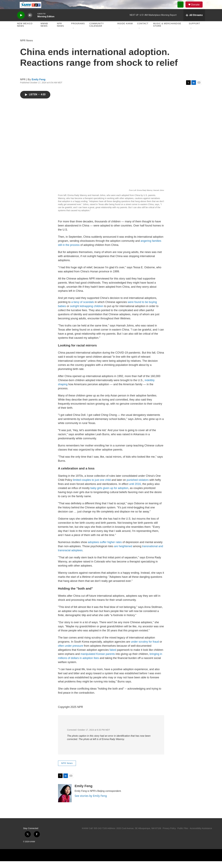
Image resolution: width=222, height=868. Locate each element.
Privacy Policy (169, 835)
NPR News (60, 32)
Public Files (183, 835)
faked (113, 657)
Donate (197, 8)
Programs (78, 30)
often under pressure (71, 653)
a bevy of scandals (83, 309)
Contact (143, 30)
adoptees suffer (97, 549)
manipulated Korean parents (98, 661)
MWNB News (44, 32)
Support (194, 30)
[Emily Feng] (65, 800)
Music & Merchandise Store (167, 32)
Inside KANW (125, 30)
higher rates (114, 549)
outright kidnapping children (87, 313)
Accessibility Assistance (201, 835)
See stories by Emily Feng (91, 803)
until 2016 (135, 491)
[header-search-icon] (182, 8)
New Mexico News (25, 32)
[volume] (30, 22)
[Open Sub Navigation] (73, 35)
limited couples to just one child (92, 487)
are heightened (123, 553)
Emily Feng (39, 86)
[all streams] (194, 22)
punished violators (138, 487)
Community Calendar (97, 32)
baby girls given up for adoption (109, 495)
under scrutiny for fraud (145, 649)
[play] (21, 22)
